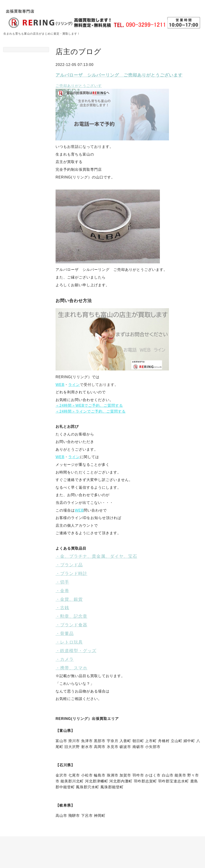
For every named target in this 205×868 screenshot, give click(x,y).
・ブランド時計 (71, 573)
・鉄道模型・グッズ (76, 651)
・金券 (62, 591)
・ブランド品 (69, 565)
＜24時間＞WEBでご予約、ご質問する (89, 405)
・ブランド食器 (71, 625)
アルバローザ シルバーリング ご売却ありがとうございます (119, 75)
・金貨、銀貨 (69, 599)
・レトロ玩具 (69, 642)
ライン (74, 385)
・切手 (62, 582)
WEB (60, 385)
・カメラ (65, 659)
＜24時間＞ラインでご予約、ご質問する (91, 411)
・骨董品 (65, 634)
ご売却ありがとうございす (79, 86)
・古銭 (62, 608)
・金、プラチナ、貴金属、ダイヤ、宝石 (96, 556)
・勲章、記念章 (71, 616)
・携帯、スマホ (71, 668)
